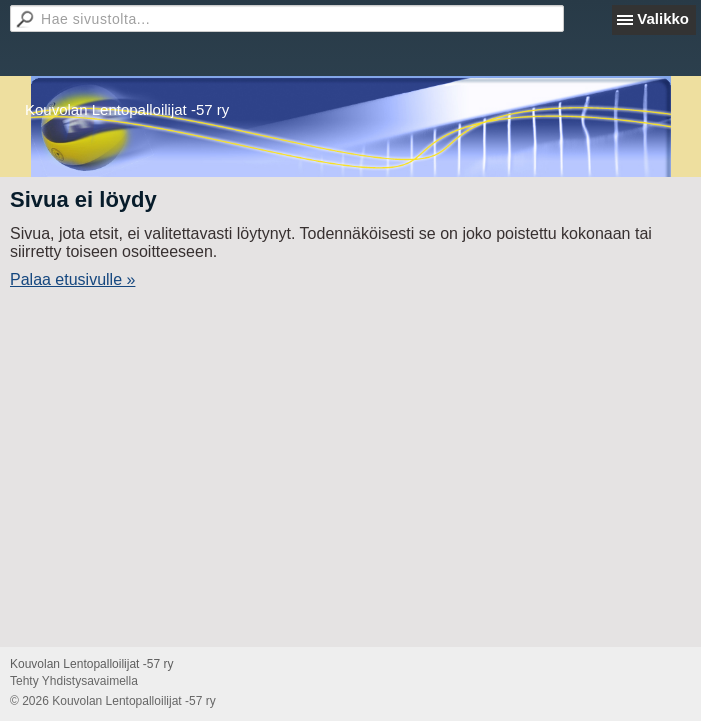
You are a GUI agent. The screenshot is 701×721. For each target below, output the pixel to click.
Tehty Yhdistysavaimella (74, 681)
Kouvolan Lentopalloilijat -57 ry (127, 109)
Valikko (663, 18)
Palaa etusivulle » (72, 279)
